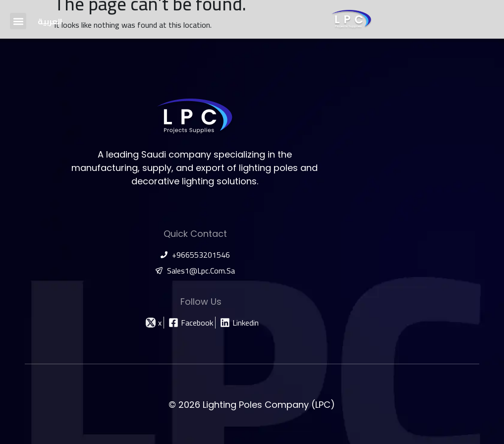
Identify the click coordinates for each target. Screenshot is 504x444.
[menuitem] (50, 21)
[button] (18, 21)
